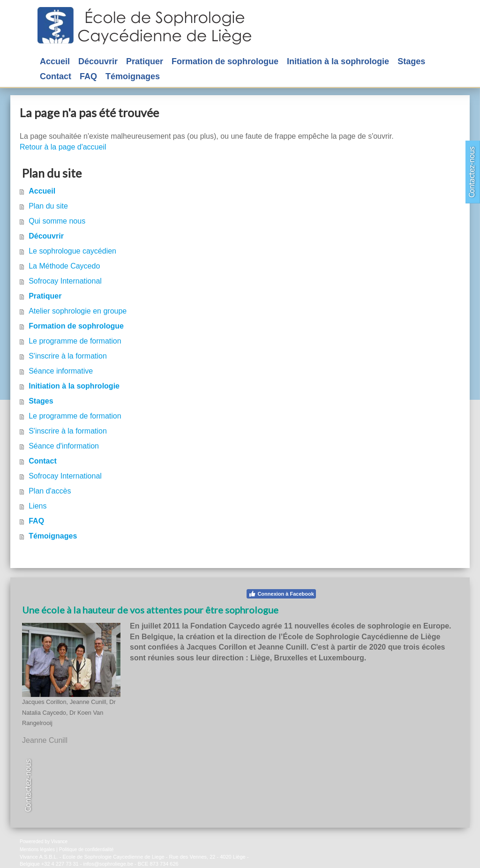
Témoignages (53, 536)
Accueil (42, 191)
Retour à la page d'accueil (63, 147)
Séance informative (61, 371)
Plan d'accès (50, 491)
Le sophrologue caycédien (72, 251)
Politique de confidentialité (86, 849)
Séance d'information (64, 446)
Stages (41, 401)
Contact (43, 461)
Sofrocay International (65, 281)
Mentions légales (37, 849)
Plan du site (48, 206)
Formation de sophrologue (76, 326)
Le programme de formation (75, 341)
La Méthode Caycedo (64, 266)
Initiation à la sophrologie (74, 386)
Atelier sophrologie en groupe (78, 311)
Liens (37, 506)
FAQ (36, 521)
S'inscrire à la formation (68, 356)
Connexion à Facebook (281, 594)
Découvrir (46, 236)
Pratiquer (45, 296)
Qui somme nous (57, 221)
